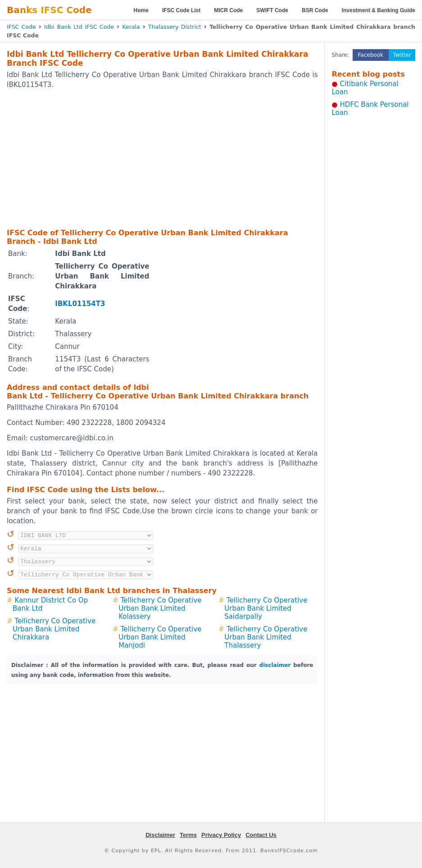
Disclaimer (160, 835)
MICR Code (228, 10)
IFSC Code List (181, 10)
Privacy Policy (221, 835)
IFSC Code (21, 27)
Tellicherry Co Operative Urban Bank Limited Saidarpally (266, 608)
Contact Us (261, 835)
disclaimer (275, 665)
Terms (188, 835)
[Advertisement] (148, 158)
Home (141, 10)
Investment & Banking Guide (379, 10)
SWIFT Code (272, 10)
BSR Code (315, 10)
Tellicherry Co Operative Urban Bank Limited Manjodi (160, 637)
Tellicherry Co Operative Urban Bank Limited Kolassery (160, 608)
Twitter (402, 55)
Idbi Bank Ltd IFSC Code (79, 27)
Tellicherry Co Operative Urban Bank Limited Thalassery (266, 637)
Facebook (371, 55)
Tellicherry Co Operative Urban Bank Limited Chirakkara (54, 629)
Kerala (131, 27)
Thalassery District (175, 27)
